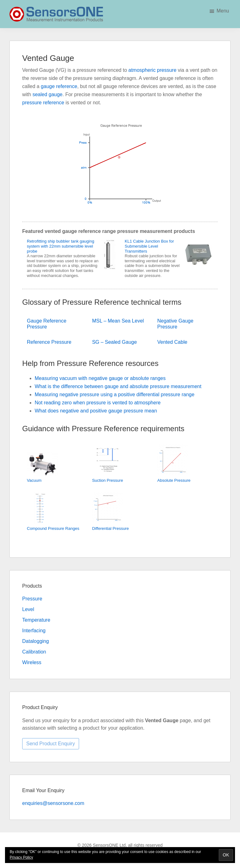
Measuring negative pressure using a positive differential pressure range (115, 395)
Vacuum (34, 480)
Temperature (36, 620)
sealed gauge (47, 94)
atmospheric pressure (152, 70)
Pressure (32, 599)
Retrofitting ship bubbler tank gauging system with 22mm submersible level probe (60, 246)
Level (28, 609)
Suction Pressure (108, 480)
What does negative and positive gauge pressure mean (96, 411)
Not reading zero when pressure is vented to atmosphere (98, 403)
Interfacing (34, 631)
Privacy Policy (21, 857)
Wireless (32, 662)
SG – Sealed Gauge (115, 342)
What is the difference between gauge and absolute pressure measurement (118, 386)
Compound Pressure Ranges (53, 528)
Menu (223, 11)
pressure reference (43, 103)
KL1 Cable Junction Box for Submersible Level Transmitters (149, 246)
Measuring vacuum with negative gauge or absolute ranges (100, 378)
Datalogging (35, 641)
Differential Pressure (111, 528)
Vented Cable (172, 342)
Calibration (34, 652)
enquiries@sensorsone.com (53, 803)
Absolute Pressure (174, 480)
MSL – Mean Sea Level (118, 321)
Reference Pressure (49, 342)
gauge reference (59, 86)
